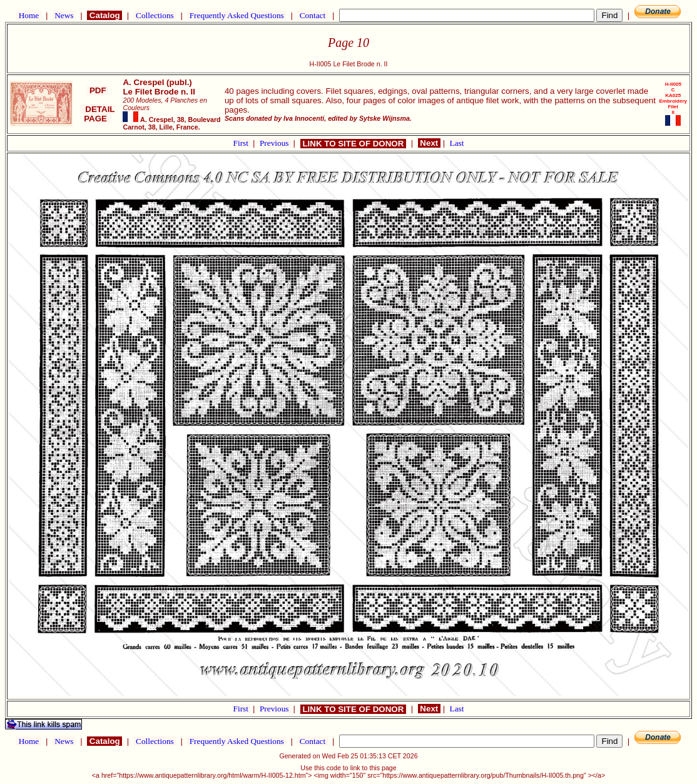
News (64, 15)
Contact (312, 15)
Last (457, 143)
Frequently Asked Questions (237, 15)
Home (28, 15)
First (242, 143)
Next (429, 143)
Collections (155, 15)
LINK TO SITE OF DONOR (353, 144)
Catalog (104, 15)
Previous (275, 143)
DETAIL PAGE (98, 114)
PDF (98, 90)
